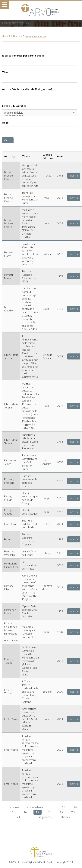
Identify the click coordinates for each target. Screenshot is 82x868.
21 (18, 817)
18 (50, 812)
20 (73, 812)
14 (75, 807)
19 (61, 812)
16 (25, 812)
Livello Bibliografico (14, 106)
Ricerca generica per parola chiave (23, 55)
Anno (5, 123)
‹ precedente (35, 807)
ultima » (65, 817)
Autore (10, 156)
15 (14, 812)
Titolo (6, 72)
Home (5, 36)
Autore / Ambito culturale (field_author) (27, 89)
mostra (74, 176)
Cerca (8, 140)
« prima (14, 807)
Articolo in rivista (39, 113)
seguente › (45, 817)
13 (64, 807)
